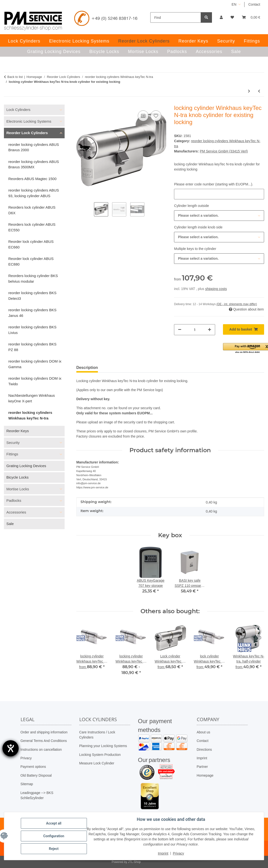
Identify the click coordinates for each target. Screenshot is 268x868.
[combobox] (219, 216)
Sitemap (27, 784)
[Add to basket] (244, 329)
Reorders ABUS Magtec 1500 (32, 179)
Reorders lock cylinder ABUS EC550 (32, 227)
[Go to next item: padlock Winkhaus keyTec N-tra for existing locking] (249, 91)
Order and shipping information (44, 732)
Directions (204, 750)
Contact (254, 4)
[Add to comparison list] (143, 116)
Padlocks (14, 500)
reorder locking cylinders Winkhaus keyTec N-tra (30, 415)
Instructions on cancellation (41, 750)
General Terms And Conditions (44, 741)
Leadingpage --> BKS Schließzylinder (37, 795)
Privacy (26, 758)
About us (204, 732)
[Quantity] (195, 330)
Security (13, 443)
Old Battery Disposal (36, 775)
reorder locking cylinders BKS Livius (32, 330)
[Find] (176, 17)
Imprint (202, 758)
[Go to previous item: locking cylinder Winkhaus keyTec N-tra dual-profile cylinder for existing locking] (259, 91)
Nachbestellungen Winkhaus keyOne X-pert (32, 398)
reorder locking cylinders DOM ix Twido (35, 381)
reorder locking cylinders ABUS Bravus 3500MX (34, 164)
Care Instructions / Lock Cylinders (97, 735)
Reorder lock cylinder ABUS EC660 (31, 244)
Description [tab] (87, 368)
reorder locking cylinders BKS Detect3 (32, 296)
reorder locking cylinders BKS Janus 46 (32, 313)
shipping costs (216, 289)
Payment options (33, 767)
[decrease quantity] (180, 330)
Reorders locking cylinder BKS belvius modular (33, 279)
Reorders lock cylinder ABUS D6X (32, 210)
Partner (202, 767)
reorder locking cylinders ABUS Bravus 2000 (34, 147)
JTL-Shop (134, 862)
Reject (54, 849)
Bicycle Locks (17, 477)
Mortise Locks (18, 489)
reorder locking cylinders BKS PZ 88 (32, 347)
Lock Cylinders (18, 110)
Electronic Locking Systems (29, 121)
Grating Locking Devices (26, 466)
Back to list (15, 77)
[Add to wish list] (156, 116)
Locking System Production (100, 755)
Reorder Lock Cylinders (27, 133)
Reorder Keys (18, 431)
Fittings (12, 454)
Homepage (205, 775)
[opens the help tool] (11, 748)
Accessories (16, 512)
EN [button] (234, 4)
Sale (10, 524)
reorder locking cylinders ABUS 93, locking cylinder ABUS (34, 193)
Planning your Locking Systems (103, 746)
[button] (221, 17)
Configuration (54, 836)
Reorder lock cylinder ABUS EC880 (31, 261)
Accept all (54, 823)
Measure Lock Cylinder (97, 763)
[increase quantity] (210, 330)
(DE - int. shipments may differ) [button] (237, 304)
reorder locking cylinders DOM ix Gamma (35, 364)
